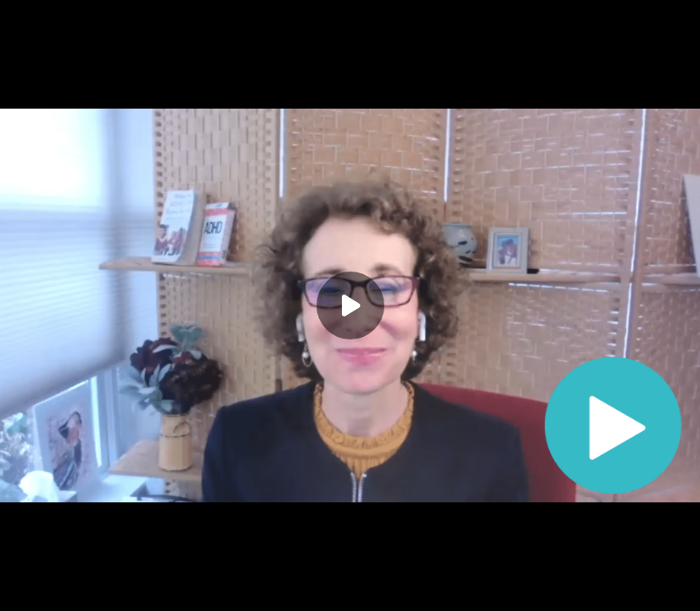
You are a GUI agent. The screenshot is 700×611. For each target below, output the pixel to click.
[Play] (350, 305)
